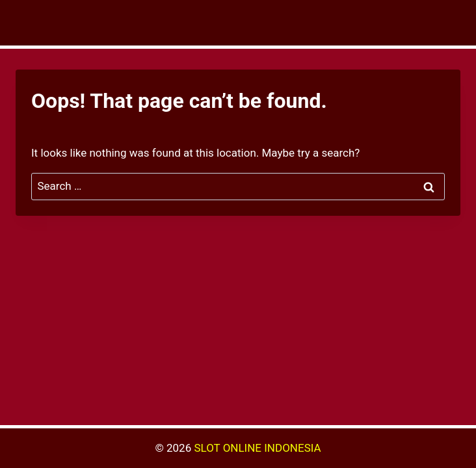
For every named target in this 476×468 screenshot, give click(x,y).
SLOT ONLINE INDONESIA (257, 448)
